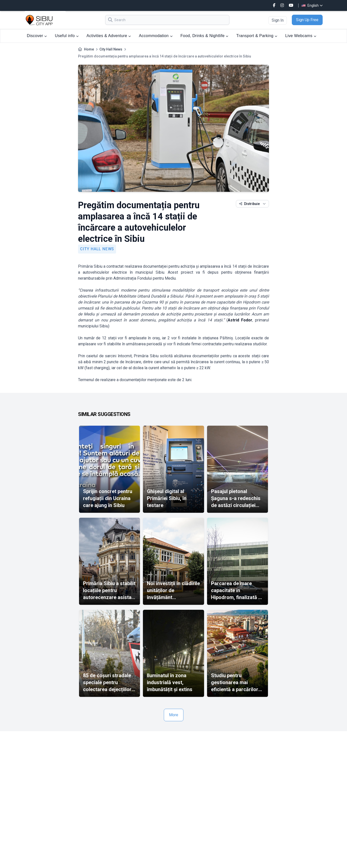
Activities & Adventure (109, 36)
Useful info (67, 36)
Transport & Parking (257, 36)
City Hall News (111, 49)
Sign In (278, 20)
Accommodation (156, 36)
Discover (37, 36)
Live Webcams (301, 36)
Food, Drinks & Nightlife (204, 36)
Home (89, 49)
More (174, 715)
